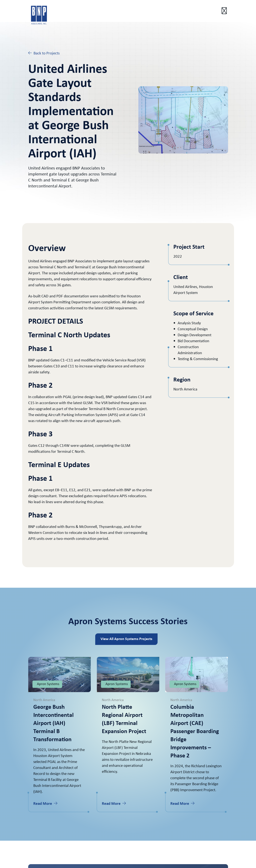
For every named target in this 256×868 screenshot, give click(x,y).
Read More (45, 804)
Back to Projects (44, 53)
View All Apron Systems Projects (126, 639)
